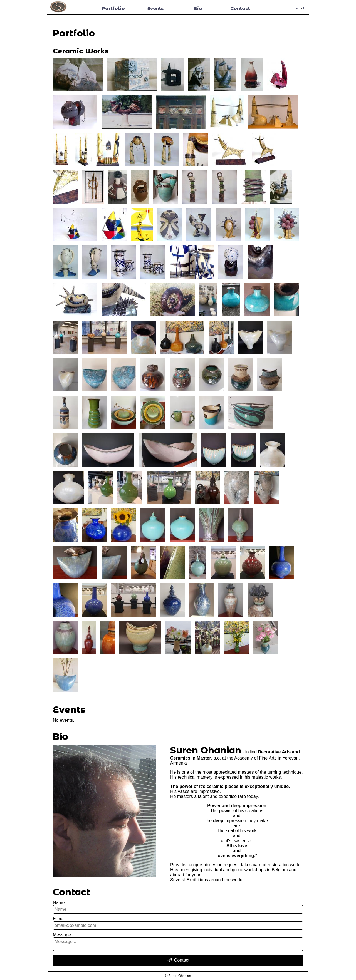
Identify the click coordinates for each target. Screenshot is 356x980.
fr (304, 8)
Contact (240, 8)
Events (155, 8)
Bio (198, 8)
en (298, 8)
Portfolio (113, 8)
